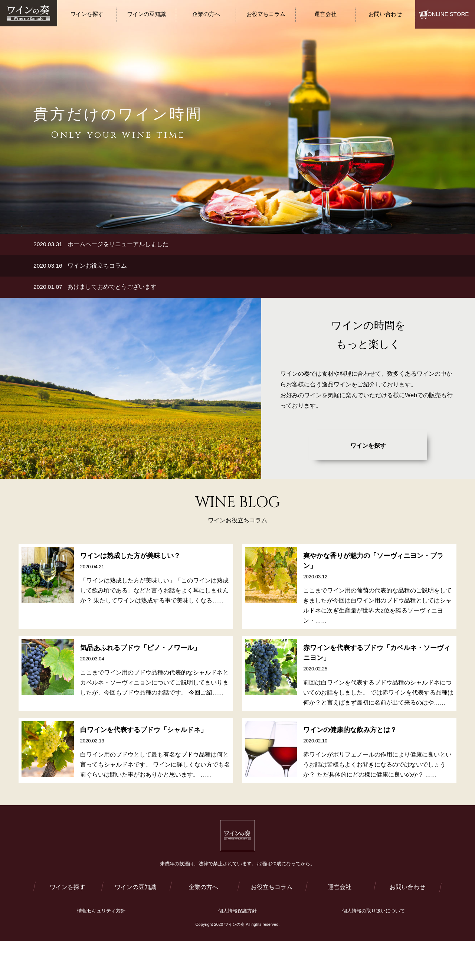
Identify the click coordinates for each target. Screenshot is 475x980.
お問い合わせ (407, 904)
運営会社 (340, 904)
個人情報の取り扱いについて (374, 929)
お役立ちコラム (272, 904)
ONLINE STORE (448, 14)
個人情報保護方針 (237, 929)
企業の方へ (203, 904)
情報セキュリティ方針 (101, 929)
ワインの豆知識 (135, 904)
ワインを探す (368, 448)
